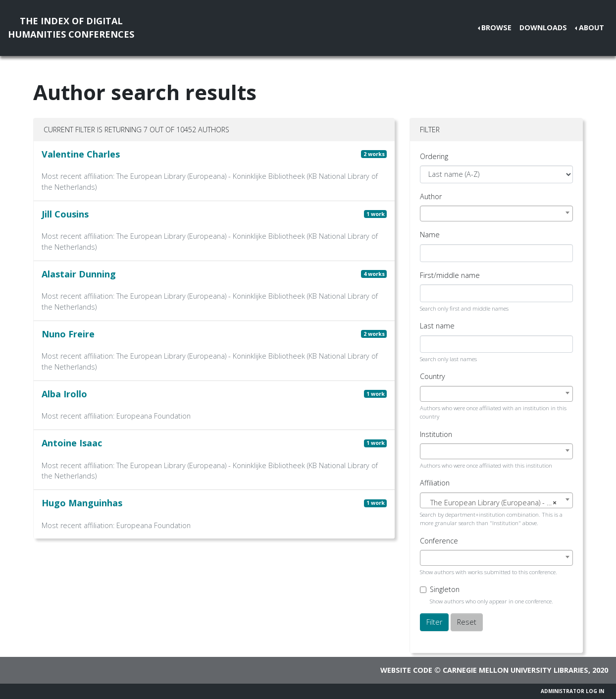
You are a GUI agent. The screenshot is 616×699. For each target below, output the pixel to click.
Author (431, 196)
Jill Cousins (65, 214)
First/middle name (450, 275)
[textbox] (496, 503)
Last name (437, 326)
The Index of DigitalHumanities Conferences (71, 27)
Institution (436, 434)
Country (433, 376)
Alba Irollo (64, 394)
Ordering (434, 156)
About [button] (591, 27)
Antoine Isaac (72, 443)
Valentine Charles (81, 154)
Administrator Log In (572, 691)
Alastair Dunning (79, 274)
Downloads (543, 27)
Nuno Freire (68, 334)
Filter (434, 622)
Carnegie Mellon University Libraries (515, 670)
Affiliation (435, 483)
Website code (406, 670)
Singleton (445, 589)
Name (430, 235)
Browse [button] (496, 27)
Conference (439, 541)
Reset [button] (467, 622)
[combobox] (496, 214)
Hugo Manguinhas (82, 503)
